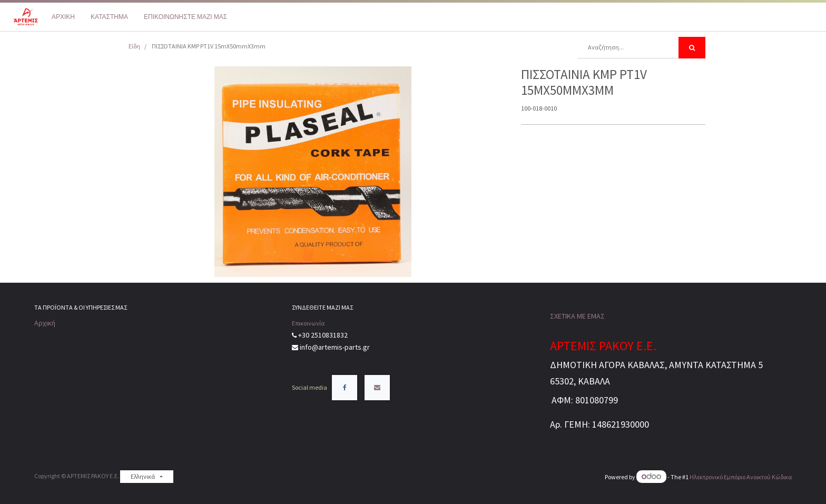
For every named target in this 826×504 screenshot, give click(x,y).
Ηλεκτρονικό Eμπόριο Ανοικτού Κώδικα (741, 477)
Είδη (134, 46)
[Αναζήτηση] (692, 48)
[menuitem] (63, 17)
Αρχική (45, 323)
